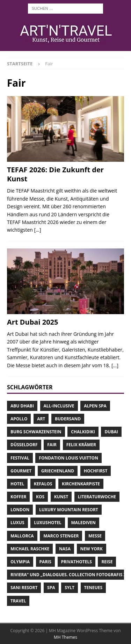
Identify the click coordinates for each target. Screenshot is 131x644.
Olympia (20, 562)
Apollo (19, 419)
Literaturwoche (97, 497)
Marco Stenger (61, 536)
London (20, 510)
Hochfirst (96, 471)
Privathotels (77, 562)
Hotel (17, 484)
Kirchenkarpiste (81, 484)
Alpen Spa (95, 406)
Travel (18, 601)
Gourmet (21, 471)
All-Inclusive (59, 406)
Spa (51, 588)
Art (41, 419)
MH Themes (65, 637)
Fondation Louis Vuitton (68, 458)
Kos (40, 497)
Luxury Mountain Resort (69, 510)
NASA (65, 549)
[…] (38, 230)
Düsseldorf (24, 445)
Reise (107, 562)
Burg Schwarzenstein (36, 432)
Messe (95, 536)
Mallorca (22, 536)
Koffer (18, 497)
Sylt (70, 588)
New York (92, 549)
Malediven (83, 523)
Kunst (61, 497)
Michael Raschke (30, 549)
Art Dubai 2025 (32, 322)
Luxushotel (48, 523)
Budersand (68, 419)
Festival (20, 458)
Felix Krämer (81, 445)
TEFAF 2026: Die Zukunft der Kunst (55, 174)
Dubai (111, 432)
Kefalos (43, 484)
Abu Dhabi (22, 406)
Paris (45, 562)
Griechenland (58, 471)
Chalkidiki (83, 432)
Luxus (17, 523)
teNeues (93, 588)
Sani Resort (24, 588)
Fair (52, 445)
